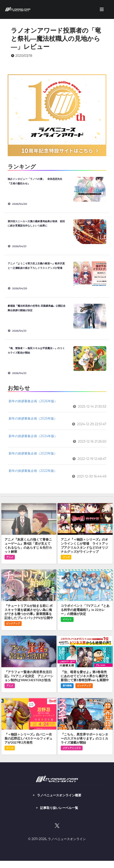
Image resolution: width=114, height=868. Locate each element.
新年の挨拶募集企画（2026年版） (33, 401)
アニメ (10, 557)
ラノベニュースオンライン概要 (59, 795)
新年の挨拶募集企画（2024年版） (33, 436)
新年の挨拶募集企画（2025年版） (33, 418)
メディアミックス (72, 748)
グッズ (66, 557)
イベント (67, 619)
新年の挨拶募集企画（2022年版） (33, 471)
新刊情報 (67, 686)
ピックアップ (13, 623)
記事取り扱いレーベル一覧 (59, 808)
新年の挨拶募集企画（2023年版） (33, 453)
